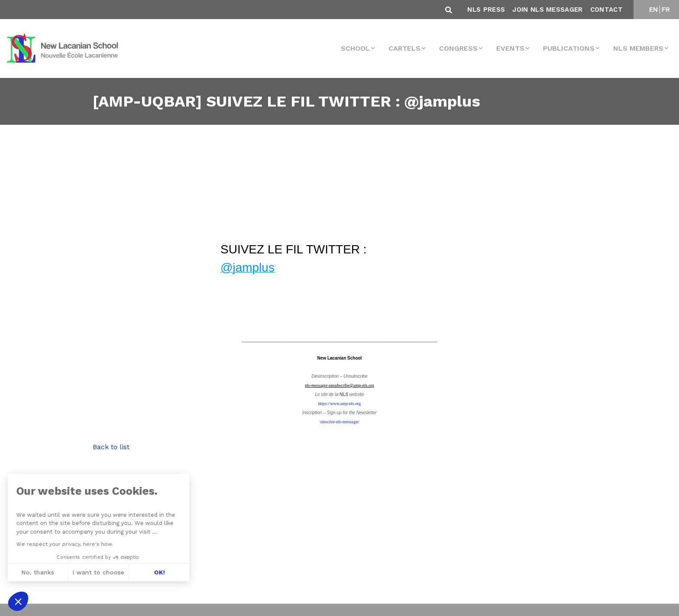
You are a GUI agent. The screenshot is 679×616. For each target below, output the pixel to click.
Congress (458, 48)
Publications (569, 48)
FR (666, 10)
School (355, 48)
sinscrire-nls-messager (339, 422)
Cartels (404, 48)
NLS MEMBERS (638, 48)
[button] (18, 601)
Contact (606, 10)
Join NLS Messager (547, 10)
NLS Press (486, 10)
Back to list (111, 447)
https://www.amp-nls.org (339, 404)
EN (654, 10)
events (510, 48)
